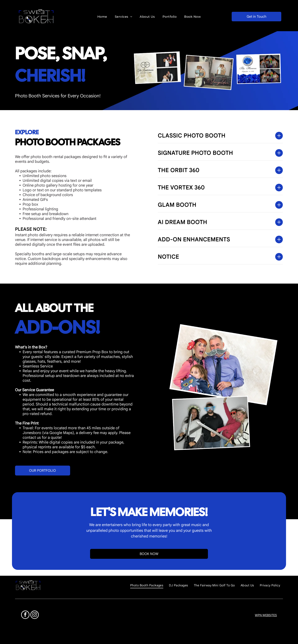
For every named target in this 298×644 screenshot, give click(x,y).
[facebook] (25, 615)
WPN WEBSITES (266, 615)
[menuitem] (102, 16)
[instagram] (35, 615)
